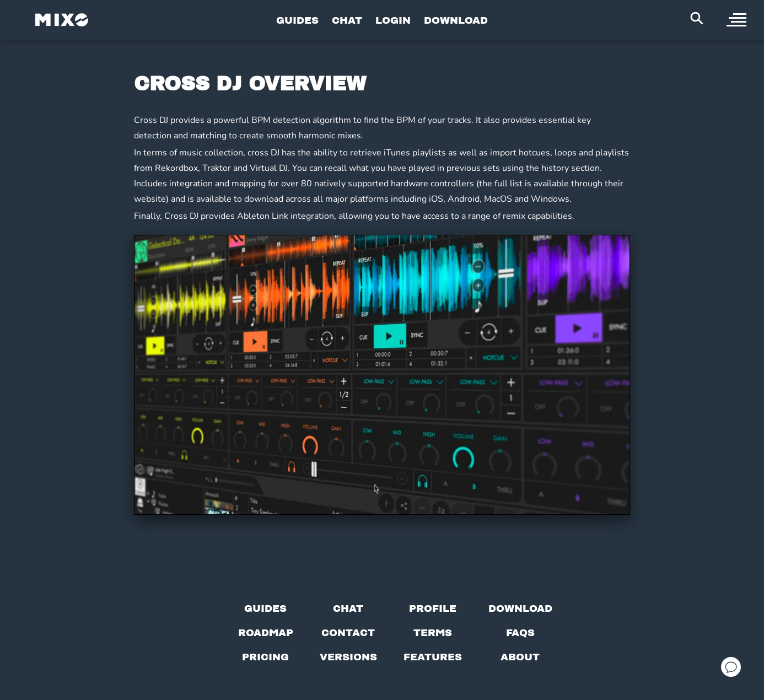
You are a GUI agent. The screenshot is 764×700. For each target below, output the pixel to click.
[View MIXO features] (433, 657)
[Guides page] (265, 609)
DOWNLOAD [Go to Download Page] (456, 20)
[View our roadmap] (266, 633)
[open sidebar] (736, 20)
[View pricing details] (265, 657)
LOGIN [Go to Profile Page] (393, 20)
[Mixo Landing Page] (62, 20)
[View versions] (348, 657)
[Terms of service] (433, 633)
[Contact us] (348, 633)
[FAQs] (520, 633)
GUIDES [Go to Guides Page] (297, 20)
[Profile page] (433, 609)
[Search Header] (697, 18)
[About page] (520, 657)
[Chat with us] (348, 609)
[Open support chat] (731, 667)
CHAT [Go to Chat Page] (347, 20)
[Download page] (520, 609)
